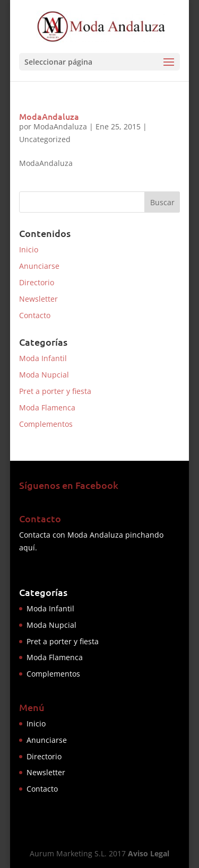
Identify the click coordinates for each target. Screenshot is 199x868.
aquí (27, 547)
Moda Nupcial (44, 375)
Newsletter (38, 299)
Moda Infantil (43, 358)
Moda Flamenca (47, 407)
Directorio (37, 282)
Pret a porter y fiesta (55, 391)
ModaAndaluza (49, 116)
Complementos (46, 424)
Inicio (29, 249)
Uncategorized (45, 139)
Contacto (35, 315)
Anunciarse (39, 266)
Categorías (43, 592)
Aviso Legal (149, 853)
